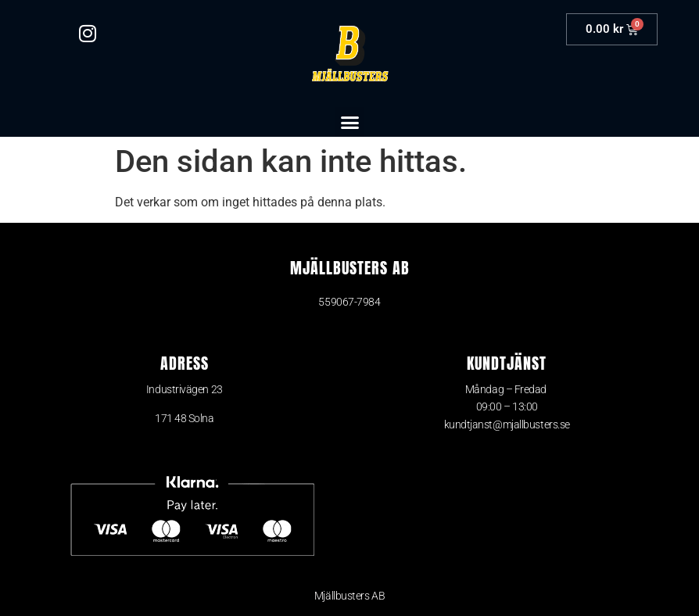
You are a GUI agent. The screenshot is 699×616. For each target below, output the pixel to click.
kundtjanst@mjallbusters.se (507, 424)
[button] (349, 122)
